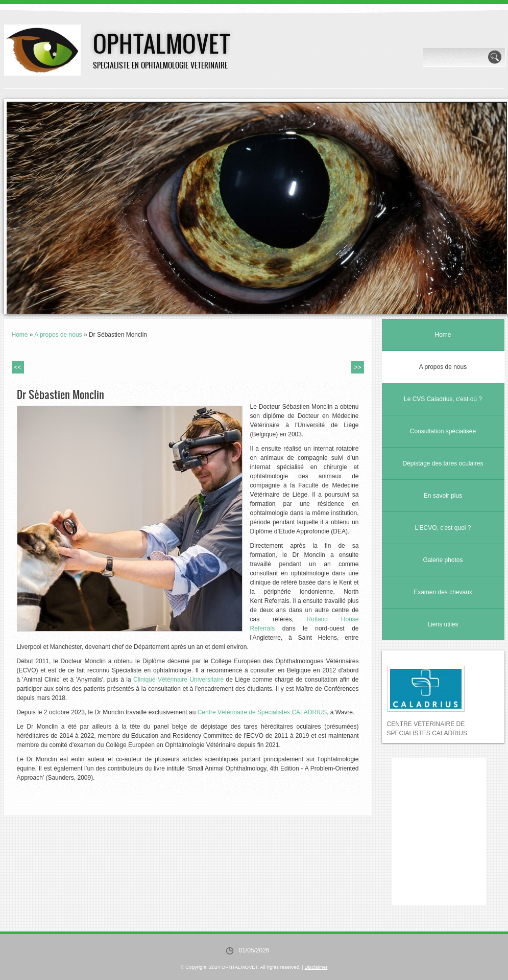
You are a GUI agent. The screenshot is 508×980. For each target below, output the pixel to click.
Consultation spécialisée (443, 431)
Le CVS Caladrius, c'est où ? (443, 399)
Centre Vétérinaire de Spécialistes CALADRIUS (262, 712)
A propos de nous (58, 335)
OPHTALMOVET (162, 43)
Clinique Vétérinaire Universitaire (178, 680)
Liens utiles (443, 624)
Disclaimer (316, 967)
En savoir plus (443, 496)
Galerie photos (443, 560)
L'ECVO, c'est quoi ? (443, 528)
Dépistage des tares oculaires (443, 463)
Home (20, 335)
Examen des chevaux (443, 592)
